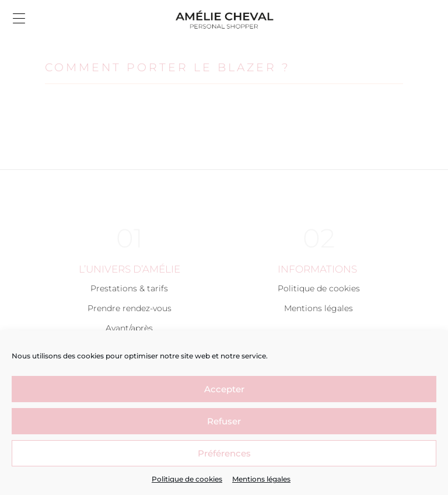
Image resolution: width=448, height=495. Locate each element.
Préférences (224, 453)
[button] (21, 18)
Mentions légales (261, 479)
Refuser (224, 421)
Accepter (224, 389)
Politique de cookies (187, 479)
